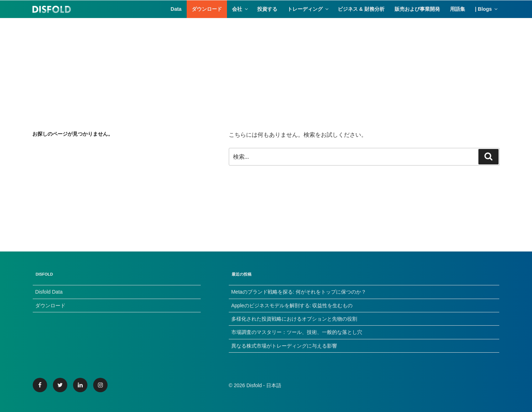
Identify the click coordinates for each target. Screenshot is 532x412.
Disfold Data (49, 292)
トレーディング (308, 9)
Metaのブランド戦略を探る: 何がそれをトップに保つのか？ (299, 292)
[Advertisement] (266, 69)
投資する (267, 9)
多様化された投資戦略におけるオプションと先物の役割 (294, 319)
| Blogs (487, 9)
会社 (240, 9)
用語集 (458, 9)
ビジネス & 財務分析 (361, 9)
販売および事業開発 (417, 9)
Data (176, 9)
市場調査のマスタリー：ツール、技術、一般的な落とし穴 (297, 332)
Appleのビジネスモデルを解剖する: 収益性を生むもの (292, 305)
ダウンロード (207, 9)
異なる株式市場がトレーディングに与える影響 (284, 346)
